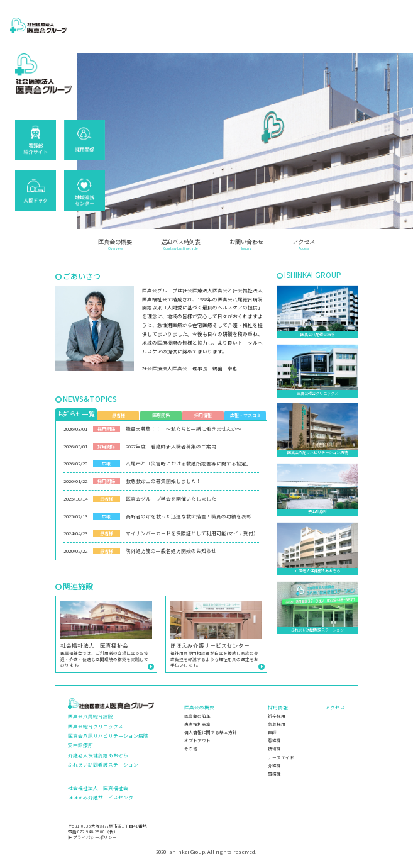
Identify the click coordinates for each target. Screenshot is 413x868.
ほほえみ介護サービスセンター (103, 797)
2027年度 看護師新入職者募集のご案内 (171, 446)
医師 (272, 732)
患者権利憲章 (197, 724)
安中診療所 (80, 745)
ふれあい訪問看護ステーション (103, 765)
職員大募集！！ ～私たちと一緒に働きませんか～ (184, 429)
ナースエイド (281, 757)
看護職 (274, 740)
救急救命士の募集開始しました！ (163, 481)
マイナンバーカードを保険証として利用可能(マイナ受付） (192, 533)
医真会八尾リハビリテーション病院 (108, 736)
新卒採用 (277, 716)
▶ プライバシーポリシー (92, 837)
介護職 (274, 765)
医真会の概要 (115, 245)
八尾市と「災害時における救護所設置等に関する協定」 (189, 463)
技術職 (274, 748)
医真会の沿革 (197, 716)
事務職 (274, 774)
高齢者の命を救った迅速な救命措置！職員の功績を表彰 (189, 516)
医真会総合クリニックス (96, 726)
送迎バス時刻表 (181, 245)
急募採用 (277, 724)
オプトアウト (197, 740)
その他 (191, 748)
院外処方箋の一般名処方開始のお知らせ (171, 551)
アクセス (304, 245)
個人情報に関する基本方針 (211, 732)
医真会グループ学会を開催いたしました (171, 498)
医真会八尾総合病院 (91, 716)
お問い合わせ (246, 245)
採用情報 (278, 707)
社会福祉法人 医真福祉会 (98, 788)
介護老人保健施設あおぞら (98, 755)
